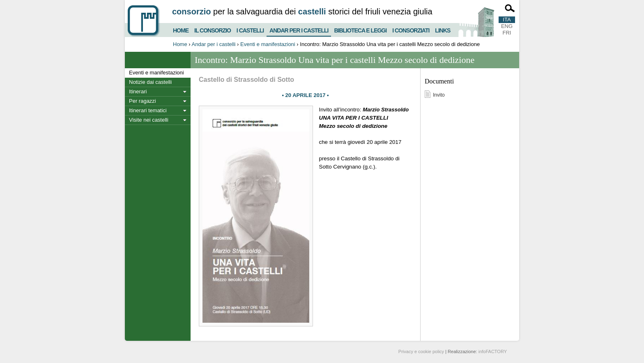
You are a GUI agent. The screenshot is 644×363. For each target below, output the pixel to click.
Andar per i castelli (299, 29)
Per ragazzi (143, 101)
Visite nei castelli (149, 120)
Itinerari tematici (148, 110)
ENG (507, 26)
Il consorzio (213, 29)
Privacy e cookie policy (421, 351)
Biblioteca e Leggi (360, 29)
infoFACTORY (493, 351)
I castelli (250, 29)
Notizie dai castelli (150, 82)
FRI (507, 33)
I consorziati (411, 29)
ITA (507, 20)
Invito (439, 95)
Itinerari (138, 91)
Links (443, 29)
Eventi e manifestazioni (268, 44)
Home (181, 29)
